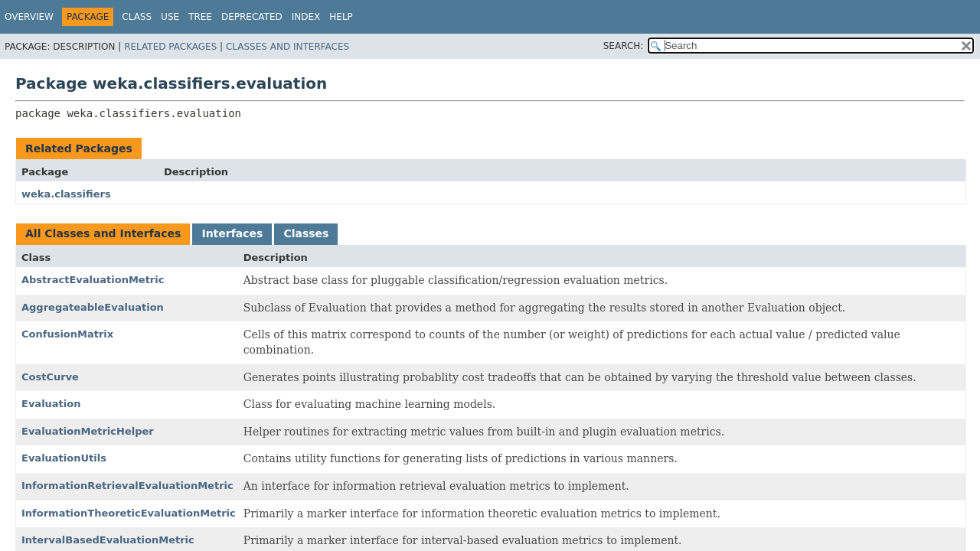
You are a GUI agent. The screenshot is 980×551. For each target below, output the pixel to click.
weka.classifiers (66, 194)
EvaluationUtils (64, 458)
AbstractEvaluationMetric (93, 280)
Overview (29, 17)
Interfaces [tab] (232, 233)
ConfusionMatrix (67, 334)
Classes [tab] (306, 233)
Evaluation (51, 404)
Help (341, 17)
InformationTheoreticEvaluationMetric (129, 513)
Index (306, 17)
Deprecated (252, 17)
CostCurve (50, 377)
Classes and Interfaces (287, 47)
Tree (200, 17)
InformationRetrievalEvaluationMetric (127, 486)
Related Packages (170, 47)
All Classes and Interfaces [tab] (103, 233)
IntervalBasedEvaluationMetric (108, 540)
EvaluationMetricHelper (88, 431)
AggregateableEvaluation (93, 307)
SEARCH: (624, 46)
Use (170, 17)
